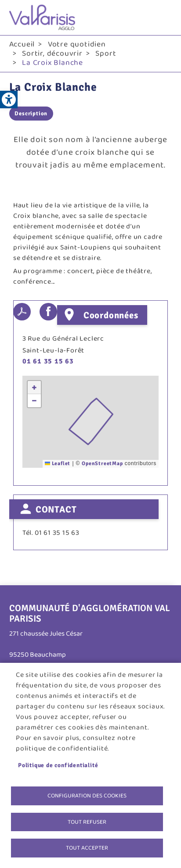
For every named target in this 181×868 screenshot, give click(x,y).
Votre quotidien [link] (77, 44)
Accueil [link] (22, 44)
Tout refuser (87, 822)
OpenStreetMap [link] (102, 464)
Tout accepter (87, 848)
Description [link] (31, 114)
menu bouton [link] (163, 18)
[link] (9, 100)
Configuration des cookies (87, 796)
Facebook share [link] (48, 312)
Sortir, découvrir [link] (52, 53)
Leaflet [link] (58, 464)
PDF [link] (22, 312)
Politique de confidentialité (58, 765)
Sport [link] (106, 53)
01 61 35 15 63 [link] (48, 361)
